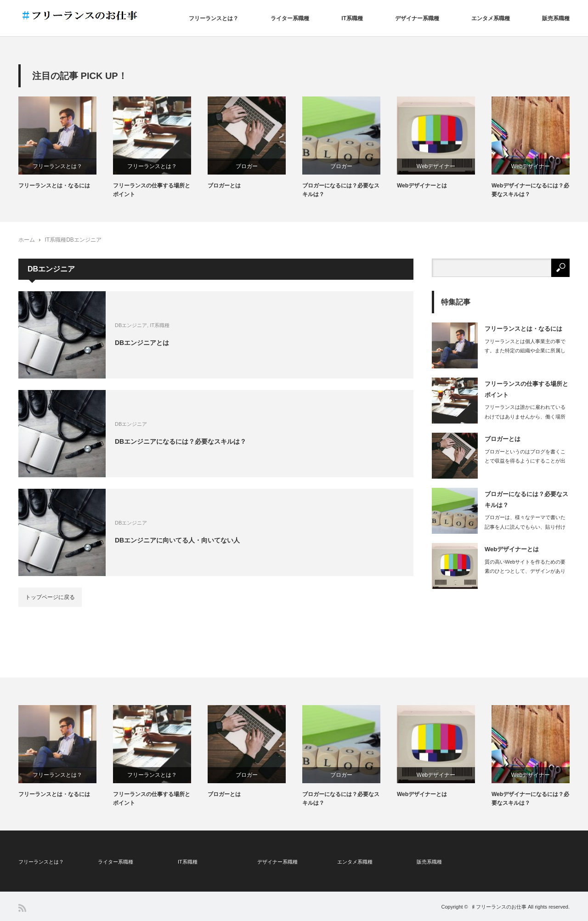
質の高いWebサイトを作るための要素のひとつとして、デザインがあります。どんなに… (525, 571)
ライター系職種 (290, 18)
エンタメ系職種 (491, 18)
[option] (66, 143)
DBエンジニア (84, 240)
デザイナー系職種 (417, 18)
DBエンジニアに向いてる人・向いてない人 (177, 540)
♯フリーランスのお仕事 (499, 907)
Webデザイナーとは (422, 186)
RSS (22, 908)
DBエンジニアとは (142, 342)
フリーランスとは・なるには (54, 186)
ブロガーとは (224, 186)
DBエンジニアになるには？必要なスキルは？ (181, 441)
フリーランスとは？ (214, 18)
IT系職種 (352, 18)
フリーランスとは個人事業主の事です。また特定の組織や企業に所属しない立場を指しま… (525, 351)
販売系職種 (556, 18)
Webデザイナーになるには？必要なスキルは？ (530, 190)
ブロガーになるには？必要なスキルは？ (341, 190)
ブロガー (247, 166)
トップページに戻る (50, 597)
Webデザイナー (436, 166)
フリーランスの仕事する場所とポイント (152, 190)
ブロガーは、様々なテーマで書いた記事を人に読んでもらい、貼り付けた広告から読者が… (525, 527)
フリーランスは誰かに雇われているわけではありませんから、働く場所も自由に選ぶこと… (525, 417)
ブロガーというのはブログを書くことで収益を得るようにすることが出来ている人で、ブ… (525, 461)
